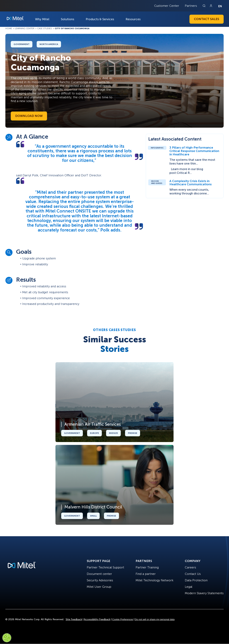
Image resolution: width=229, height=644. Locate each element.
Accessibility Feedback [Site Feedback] (97, 619)
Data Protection (196, 580)
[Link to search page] (204, 6)
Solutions (68, 19)
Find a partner (146, 574)
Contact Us (193, 574)
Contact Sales (207, 19)
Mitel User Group (99, 587)
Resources (133, 19)
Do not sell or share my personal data (155, 619)
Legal (189, 587)
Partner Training (147, 567)
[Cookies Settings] (7, 638)
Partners (191, 6)
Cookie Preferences (123, 619)
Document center (99, 574)
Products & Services (100, 19)
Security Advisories (100, 580)
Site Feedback (74, 619)
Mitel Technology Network (154, 580)
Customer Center (167, 6)
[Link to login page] (211, 6)
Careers (190, 567)
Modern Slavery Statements (204, 593)
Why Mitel (42, 19)
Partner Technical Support (105, 567)
